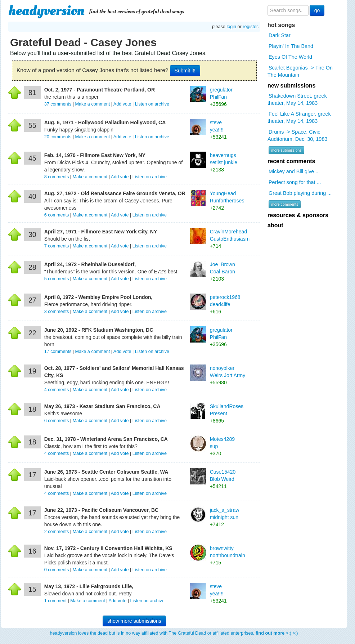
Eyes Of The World (290, 57)
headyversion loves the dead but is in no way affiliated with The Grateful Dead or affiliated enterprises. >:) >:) (174, 633)
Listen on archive (152, 104)
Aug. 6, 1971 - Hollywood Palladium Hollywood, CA (105, 122)
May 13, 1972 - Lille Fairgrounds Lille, (89, 586)
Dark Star (280, 35)
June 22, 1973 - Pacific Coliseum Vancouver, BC (101, 510)
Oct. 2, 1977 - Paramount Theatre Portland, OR (100, 90)
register (250, 27)
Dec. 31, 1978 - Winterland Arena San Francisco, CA (106, 439)
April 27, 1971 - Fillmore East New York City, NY (101, 232)
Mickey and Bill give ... (294, 171)
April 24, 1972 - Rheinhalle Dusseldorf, (90, 264)
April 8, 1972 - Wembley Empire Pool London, (98, 297)
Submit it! (185, 71)
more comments (285, 204)
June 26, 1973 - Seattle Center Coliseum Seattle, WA (106, 472)
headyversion (46, 11)
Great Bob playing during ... (300, 193)
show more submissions (134, 621)
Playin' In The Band (291, 46)
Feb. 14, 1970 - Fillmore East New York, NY (95, 155)
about (275, 225)
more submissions (286, 150)
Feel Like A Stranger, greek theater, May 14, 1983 (299, 117)
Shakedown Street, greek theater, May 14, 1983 (297, 99)
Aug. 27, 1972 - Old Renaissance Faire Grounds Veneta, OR (115, 193)
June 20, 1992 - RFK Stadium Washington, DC (99, 330)
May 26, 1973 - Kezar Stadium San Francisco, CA (102, 406)
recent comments (291, 161)
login (231, 27)
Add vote (122, 104)
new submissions (291, 86)
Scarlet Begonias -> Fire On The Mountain (300, 71)
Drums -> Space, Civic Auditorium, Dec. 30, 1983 (297, 135)
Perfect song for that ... (295, 182)
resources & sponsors (298, 215)
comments (59, 104)
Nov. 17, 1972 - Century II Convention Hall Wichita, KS (108, 548)
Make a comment (93, 104)
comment (56, 601)
